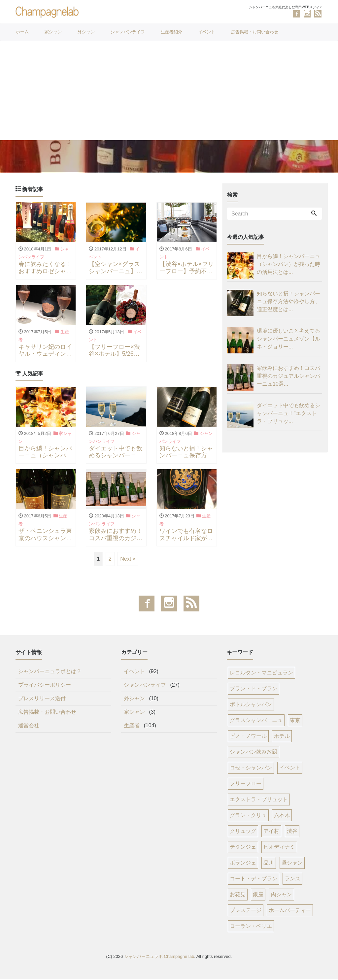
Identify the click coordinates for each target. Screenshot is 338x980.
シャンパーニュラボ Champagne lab (159, 958)
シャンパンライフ (128, 32)
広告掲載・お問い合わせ (255, 32)
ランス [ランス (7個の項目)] (292, 880)
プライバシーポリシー (45, 686)
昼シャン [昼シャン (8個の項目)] (292, 864)
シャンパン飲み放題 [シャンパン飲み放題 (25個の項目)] (253, 753)
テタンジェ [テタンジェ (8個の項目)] (243, 848)
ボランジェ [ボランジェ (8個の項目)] (243, 864)
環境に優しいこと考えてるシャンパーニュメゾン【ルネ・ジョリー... (288, 340)
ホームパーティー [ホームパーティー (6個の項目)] (290, 912)
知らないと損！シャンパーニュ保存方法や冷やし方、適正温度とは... (288, 302)
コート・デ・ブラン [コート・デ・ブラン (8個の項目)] (253, 880)
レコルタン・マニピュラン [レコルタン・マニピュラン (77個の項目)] (261, 674)
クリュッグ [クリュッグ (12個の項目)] (243, 832)
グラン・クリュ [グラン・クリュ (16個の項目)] (248, 817)
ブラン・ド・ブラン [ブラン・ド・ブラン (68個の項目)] (253, 690)
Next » (128, 560)
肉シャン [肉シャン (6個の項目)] (282, 896)
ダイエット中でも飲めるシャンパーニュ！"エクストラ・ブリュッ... (288, 414)
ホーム (22, 32)
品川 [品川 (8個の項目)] (269, 864)
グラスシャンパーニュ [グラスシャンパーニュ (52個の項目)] (256, 721)
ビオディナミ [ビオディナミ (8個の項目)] (279, 848)
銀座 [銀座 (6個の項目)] (258, 896)
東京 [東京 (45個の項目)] (295, 721)
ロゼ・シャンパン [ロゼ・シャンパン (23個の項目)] (251, 769)
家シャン (53, 32)
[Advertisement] (169, 91)
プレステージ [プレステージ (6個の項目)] (246, 912)
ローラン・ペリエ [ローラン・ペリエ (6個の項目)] (251, 927)
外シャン (86, 32)
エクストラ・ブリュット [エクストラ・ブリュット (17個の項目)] (259, 801)
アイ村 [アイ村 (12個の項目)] (271, 832)
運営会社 (29, 727)
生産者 (132, 727)
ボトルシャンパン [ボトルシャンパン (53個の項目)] (251, 706)
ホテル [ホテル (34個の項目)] (282, 737)
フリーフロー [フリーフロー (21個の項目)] (246, 785)
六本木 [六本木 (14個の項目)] (282, 817)
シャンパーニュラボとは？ (50, 673)
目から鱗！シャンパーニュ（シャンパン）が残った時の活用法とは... (288, 265)
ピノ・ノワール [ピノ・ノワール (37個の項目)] (248, 737)
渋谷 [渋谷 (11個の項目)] (292, 832)
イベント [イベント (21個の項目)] (290, 769)
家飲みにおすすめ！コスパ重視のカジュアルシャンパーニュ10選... (288, 377)
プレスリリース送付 (42, 700)
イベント (207, 32)
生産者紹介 (171, 32)
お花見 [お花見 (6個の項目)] (238, 896)
